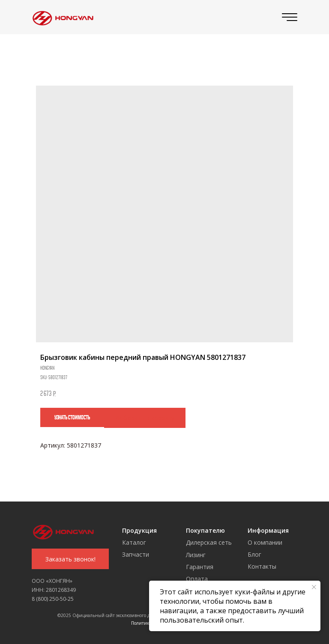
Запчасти (136, 554)
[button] (70, 559)
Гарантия (200, 567)
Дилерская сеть (209, 542)
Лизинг (196, 555)
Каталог (134, 542)
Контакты (262, 566)
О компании (265, 542)
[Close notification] (314, 587)
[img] (61, 17)
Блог (254, 554)
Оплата (197, 579)
